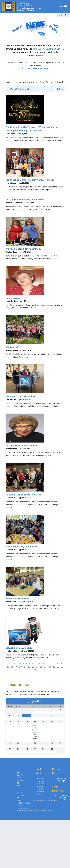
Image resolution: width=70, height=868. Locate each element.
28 (54, 707)
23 (33, 707)
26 (45, 707)
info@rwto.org (23, 848)
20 (20, 707)
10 (36, 703)
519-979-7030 (23, 835)
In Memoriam (13, 312)
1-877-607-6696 (24, 843)
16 (61, 703)
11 (40, 703)
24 (37, 707)
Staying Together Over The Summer (35, 769)
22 (29, 707)
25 (41, 707)
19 (16, 707)
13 (48, 703)
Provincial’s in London (17, 635)
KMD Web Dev (48, 850)
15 (57, 703)
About (42, 821)
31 (35, 710)
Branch (59, 15)
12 (44, 703)
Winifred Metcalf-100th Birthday (23, 259)
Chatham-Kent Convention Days (23, 524)
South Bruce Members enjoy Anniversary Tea (30, 187)
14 (52, 703)
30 (62, 707)
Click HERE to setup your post (35, 68)
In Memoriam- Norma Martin (21, 471)
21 (25, 707)
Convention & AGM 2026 (19, 688)
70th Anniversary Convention (21, 579)
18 (12, 707)
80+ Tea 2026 (12, 365)
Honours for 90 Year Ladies (20, 418)
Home (42, 818)
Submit (60, 89)
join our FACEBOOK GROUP (47, 49)
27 (50, 707)
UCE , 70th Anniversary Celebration (25, 207)
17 (8, 707)
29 (58, 707)
